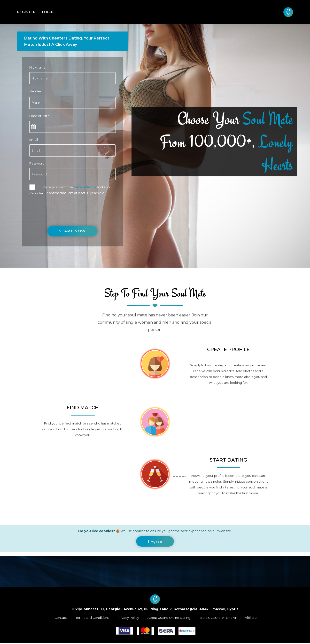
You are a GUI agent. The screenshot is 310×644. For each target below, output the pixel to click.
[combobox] (72, 103)
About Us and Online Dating (169, 618)
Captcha (36, 193)
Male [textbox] (36, 102)
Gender (35, 91)
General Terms (85, 187)
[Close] (155, 542)
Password (37, 163)
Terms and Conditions (91, 618)
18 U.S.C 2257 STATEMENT (219, 618)
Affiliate (254, 618)
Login (48, 12)
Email (34, 140)
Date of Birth (39, 116)
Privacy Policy (127, 618)
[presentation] (66, 207)
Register (26, 12)
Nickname (37, 67)
